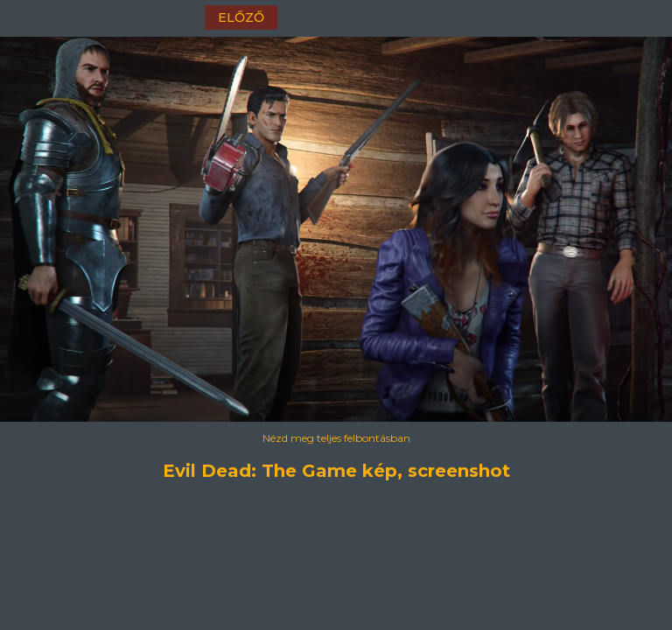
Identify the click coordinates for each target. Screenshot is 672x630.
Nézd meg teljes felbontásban (336, 438)
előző (241, 17)
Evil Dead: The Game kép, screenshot (336, 471)
